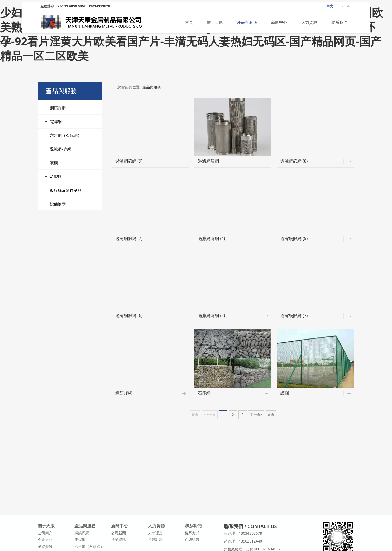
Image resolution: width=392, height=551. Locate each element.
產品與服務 (247, 23)
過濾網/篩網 (61, 149)
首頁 (189, 23)
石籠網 (204, 393)
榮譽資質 (45, 546)
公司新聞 (118, 533)
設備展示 (58, 204)
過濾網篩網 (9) (129, 161)
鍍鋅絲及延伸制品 (66, 190)
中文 (330, 7)
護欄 (54, 163)
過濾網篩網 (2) (211, 315)
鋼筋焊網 (58, 108)
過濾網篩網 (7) (129, 238)
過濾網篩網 (208, 161)
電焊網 (56, 121)
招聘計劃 (155, 540)
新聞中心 (279, 23)
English (344, 7)
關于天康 (215, 23)
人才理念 (155, 533)
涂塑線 (56, 176)
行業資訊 (118, 540)
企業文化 (45, 540)
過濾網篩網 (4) (211, 238)
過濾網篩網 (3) (294, 315)
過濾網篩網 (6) (129, 315)
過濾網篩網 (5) (294, 238)
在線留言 (192, 540)
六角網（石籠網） (66, 135)
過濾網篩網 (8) (294, 161)
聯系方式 (192, 533)
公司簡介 (45, 533)
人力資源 (309, 23)
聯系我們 (339, 23)
